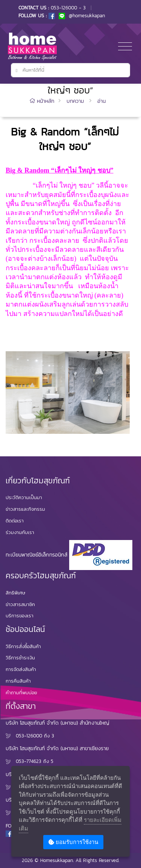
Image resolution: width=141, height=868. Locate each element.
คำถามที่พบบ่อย (21, 693)
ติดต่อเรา (15, 521)
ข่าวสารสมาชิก (20, 604)
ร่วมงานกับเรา (20, 532)
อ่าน (102, 101)
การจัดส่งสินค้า (21, 669)
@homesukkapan (82, 16)
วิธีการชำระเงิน (20, 658)
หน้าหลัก (43, 101)
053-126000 (29, 736)
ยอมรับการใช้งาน (73, 842)
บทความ (75, 101)
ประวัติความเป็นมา (24, 497)
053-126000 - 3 (68, 8)
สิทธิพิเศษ (15, 593)
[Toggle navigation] (125, 47)
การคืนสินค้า (18, 681)
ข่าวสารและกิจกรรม (25, 509)
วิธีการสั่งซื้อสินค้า (23, 646)
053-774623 (29, 761)
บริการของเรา (20, 616)
